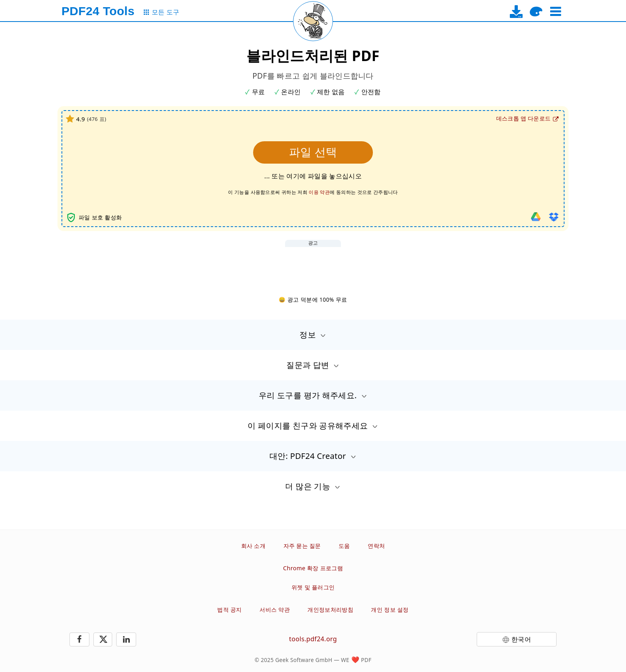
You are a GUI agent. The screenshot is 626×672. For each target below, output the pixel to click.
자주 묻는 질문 (302, 546)
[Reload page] (313, 21)
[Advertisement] (313, 265)
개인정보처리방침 (330, 610)
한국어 (521, 639)
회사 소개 (253, 546)
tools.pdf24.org (313, 639)
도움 (344, 546)
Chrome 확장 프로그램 (313, 568)
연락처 (376, 546)
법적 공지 (229, 610)
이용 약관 (319, 192)
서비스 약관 (275, 610)
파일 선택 (313, 152)
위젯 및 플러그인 (313, 587)
